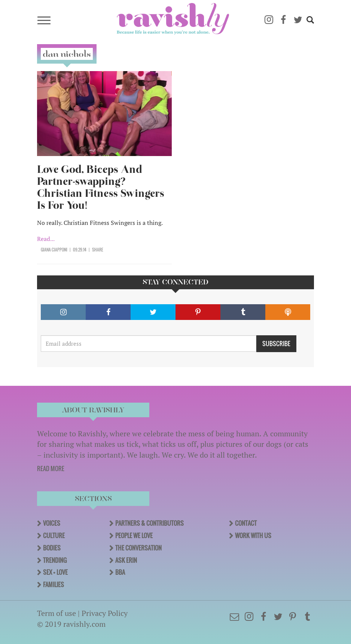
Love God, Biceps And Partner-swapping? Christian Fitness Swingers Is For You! (101, 187)
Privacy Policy (105, 613)
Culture (54, 535)
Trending (55, 560)
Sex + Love (55, 572)
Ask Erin (126, 560)
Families (54, 585)
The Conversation (138, 548)
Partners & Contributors (149, 523)
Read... (46, 239)
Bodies (52, 548)
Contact (246, 523)
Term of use (57, 613)
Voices (52, 523)
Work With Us (253, 535)
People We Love (134, 535)
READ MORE (51, 468)
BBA (120, 572)
